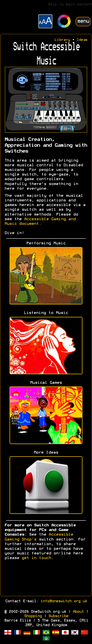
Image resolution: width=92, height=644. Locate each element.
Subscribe (58, 616)
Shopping (33, 616)
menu (83, 21)
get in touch (36, 558)
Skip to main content (70, 5)
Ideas (82, 40)
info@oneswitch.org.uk (64, 601)
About (78, 612)
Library (62, 40)
